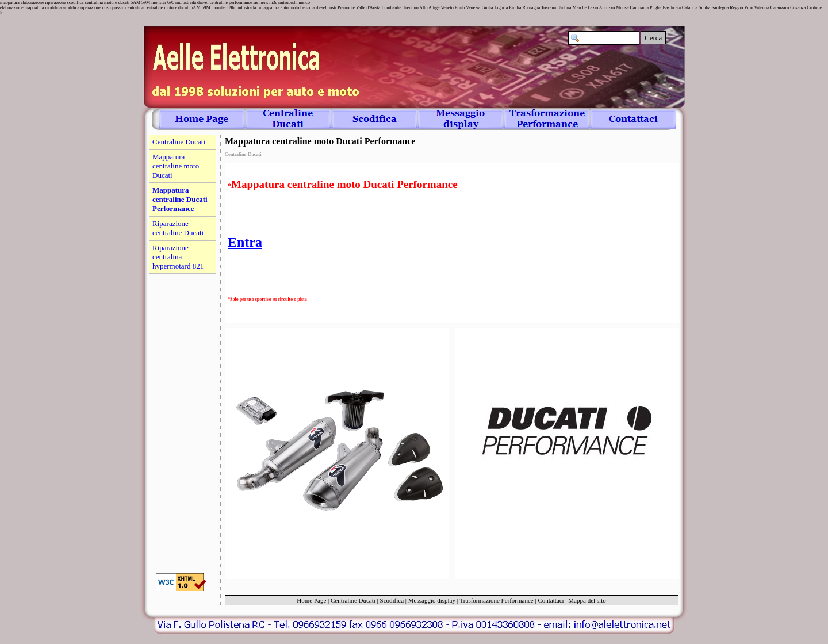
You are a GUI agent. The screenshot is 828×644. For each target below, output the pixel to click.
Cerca (653, 38)
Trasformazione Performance (497, 600)
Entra (245, 242)
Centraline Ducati (353, 600)
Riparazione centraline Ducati (178, 228)
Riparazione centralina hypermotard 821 (178, 257)
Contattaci (551, 600)
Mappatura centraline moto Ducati (176, 166)
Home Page (311, 600)
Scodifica (392, 600)
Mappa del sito (587, 600)
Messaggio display (432, 600)
